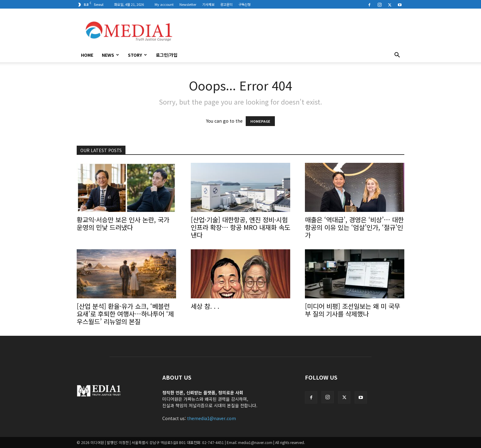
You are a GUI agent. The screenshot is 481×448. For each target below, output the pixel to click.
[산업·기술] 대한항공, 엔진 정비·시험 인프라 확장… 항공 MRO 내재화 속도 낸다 (240, 227)
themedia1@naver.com (212, 418)
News (110, 55)
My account (164, 4)
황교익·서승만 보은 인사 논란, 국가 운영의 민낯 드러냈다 (123, 223)
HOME (87, 55)
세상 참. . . (205, 306)
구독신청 (244, 4)
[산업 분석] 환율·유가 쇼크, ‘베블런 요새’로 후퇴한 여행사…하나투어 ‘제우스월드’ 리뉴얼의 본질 (125, 314)
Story (137, 55)
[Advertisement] (293, 31)
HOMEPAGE (260, 121)
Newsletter (188, 4)
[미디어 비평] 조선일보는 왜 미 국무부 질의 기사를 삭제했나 (352, 310)
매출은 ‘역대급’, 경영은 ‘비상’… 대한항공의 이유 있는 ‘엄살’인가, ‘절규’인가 (354, 227)
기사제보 (208, 4)
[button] (397, 56)
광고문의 (226, 4)
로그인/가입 (167, 55)
